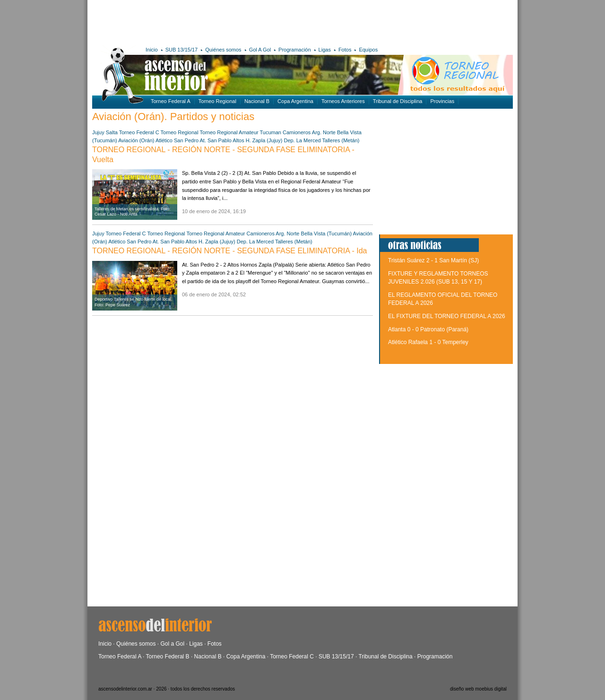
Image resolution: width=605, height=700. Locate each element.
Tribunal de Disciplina (398, 101)
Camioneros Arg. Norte (309, 132)
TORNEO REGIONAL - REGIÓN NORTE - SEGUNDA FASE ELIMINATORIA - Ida (229, 251)
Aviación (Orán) (136, 140)
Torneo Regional (217, 101)
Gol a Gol (172, 644)
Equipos (368, 50)
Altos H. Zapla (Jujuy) (257, 140)
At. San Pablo (215, 140)
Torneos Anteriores (343, 101)
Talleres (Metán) (341, 140)
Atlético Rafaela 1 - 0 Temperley (428, 342)
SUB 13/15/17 (182, 50)
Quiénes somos (223, 50)
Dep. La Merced (302, 140)
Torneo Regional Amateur (229, 132)
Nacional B (257, 101)
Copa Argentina (295, 101)
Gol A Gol (260, 50)
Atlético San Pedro (177, 140)
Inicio (152, 50)
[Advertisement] (230, 21)
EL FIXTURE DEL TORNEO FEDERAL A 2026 (447, 316)
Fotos (345, 50)
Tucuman (271, 132)
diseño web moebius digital (478, 689)
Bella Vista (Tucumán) (327, 233)
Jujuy (98, 132)
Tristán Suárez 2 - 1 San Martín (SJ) (433, 260)
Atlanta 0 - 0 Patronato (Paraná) (428, 329)
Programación (294, 50)
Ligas (325, 50)
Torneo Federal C (139, 132)
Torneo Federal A (171, 101)
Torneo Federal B (168, 657)
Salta (112, 132)
